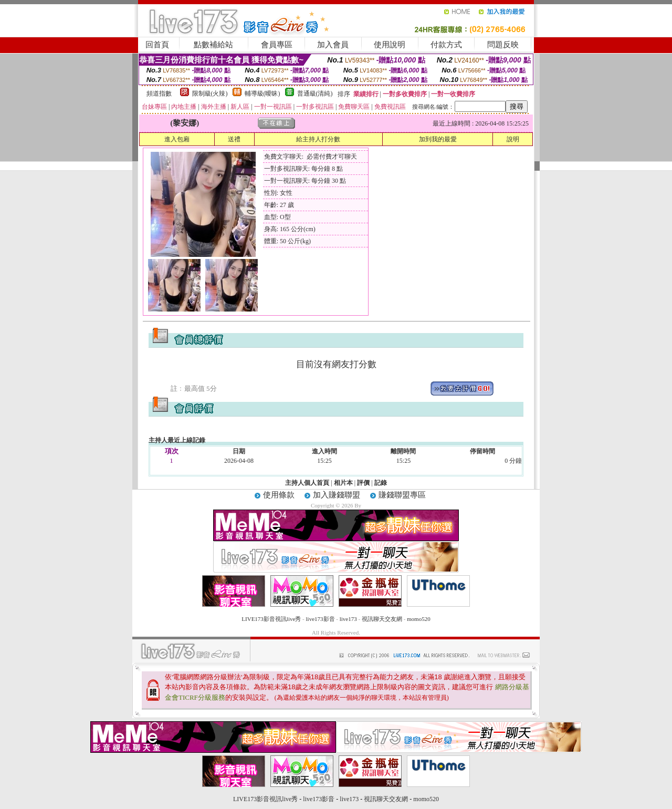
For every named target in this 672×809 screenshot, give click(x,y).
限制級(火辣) (210, 94)
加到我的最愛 (438, 139)
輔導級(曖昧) (262, 94)
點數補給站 (213, 45)
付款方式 (446, 45)
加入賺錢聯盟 (337, 495)
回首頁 (157, 45)
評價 (363, 483)
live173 (348, 619)
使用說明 (390, 45)
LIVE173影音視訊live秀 (271, 619)
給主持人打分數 (318, 139)
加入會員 (333, 45)
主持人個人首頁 (307, 483)
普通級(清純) (315, 94)
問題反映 (503, 45)
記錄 (381, 483)
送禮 (234, 139)
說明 (513, 139)
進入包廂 (177, 139)
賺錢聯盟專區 (402, 495)
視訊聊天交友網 (382, 619)
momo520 (419, 619)
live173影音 (321, 619)
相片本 (343, 483)
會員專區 (277, 45)
